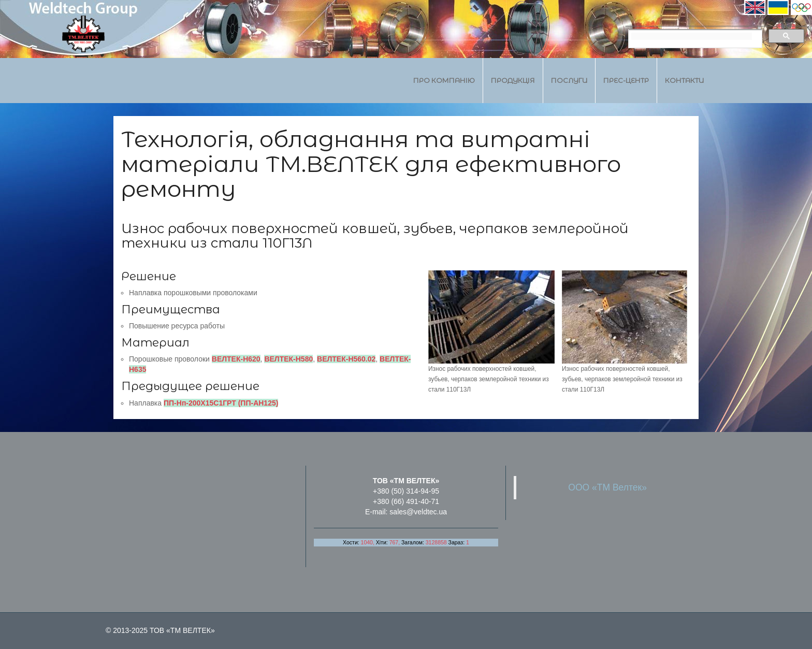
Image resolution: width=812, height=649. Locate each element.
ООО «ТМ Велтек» (607, 487)
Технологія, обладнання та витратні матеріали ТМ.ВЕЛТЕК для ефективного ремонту (371, 164)
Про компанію (444, 80)
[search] (692, 36)
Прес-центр (626, 80)
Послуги (569, 80)
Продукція (513, 80)
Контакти (684, 80)
